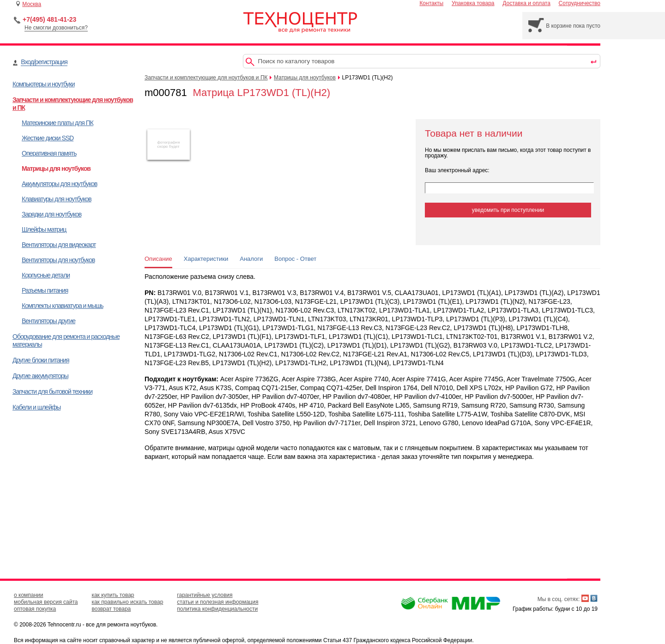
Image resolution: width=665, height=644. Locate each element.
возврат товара (111, 609)
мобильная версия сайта (46, 602)
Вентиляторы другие (48, 321)
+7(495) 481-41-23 (49, 19)
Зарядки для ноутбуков (51, 214)
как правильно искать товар (127, 602)
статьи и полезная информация (218, 602)
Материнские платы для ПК (57, 123)
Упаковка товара (473, 3)
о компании (29, 595)
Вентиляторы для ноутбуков (58, 260)
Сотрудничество (580, 3)
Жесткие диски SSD (48, 138)
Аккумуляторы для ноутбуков (59, 184)
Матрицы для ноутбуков (56, 169)
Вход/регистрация (44, 62)
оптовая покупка (35, 609)
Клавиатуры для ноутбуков (57, 199)
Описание (158, 259)
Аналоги (251, 259)
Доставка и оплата (526, 3)
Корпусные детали (46, 275)
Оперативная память (49, 153)
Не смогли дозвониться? (56, 28)
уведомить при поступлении (508, 210)
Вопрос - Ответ (295, 259)
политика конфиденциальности (217, 609)
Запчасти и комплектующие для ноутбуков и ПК (206, 78)
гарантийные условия (205, 595)
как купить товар (113, 595)
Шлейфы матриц (44, 229)
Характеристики (206, 259)
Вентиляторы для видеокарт (59, 245)
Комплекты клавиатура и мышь (63, 306)
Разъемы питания (45, 290)
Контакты (431, 3)
